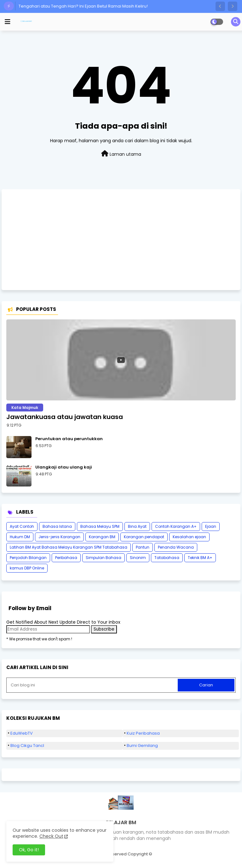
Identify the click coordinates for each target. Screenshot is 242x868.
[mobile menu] (8, 22)
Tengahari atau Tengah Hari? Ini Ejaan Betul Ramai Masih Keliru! (83, 6)
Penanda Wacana (176, 547)
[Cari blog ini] (93, 685)
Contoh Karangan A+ (176, 526)
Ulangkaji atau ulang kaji (64, 467)
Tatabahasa (167, 558)
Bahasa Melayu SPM (100, 526)
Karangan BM (102, 537)
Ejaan (211, 526)
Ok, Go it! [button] (29, 850)
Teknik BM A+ (200, 558)
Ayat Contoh (22, 526)
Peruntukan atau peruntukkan (69, 439)
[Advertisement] (121, 240)
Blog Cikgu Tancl (27, 746)
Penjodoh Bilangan (28, 558)
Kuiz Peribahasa (143, 733)
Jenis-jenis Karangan (59, 537)
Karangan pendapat (144, 537)
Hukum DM (20, 537)
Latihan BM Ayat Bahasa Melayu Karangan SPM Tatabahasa (69, 547)
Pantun (143, 547)
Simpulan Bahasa (104, 558)
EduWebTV (22, 733)
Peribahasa (66, 558)
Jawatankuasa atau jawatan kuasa (65, 417)
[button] (220, 6)
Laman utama (121, 154)
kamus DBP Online (27, 568)
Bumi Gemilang (142, 746)
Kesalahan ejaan (189, 537)
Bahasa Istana (57, 526)
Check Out (51, 836)
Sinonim (138, 558)
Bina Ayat (137, 526)
